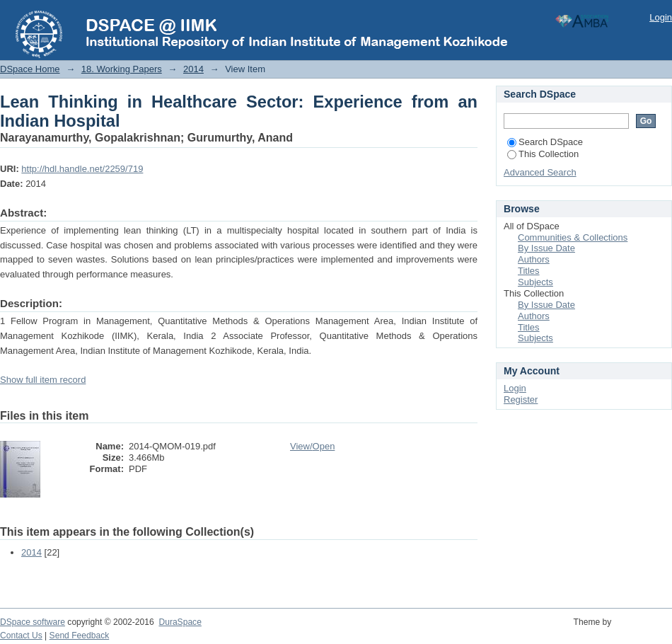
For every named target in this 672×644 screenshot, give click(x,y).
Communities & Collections (573, 237)
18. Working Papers (122, 69)
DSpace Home (30, 69)
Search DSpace (545, 142)
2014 (193, 69)
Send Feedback (80, 636)
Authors (534, 259)
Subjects (535, 282)
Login (661, 17)
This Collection (543, 154)
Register (521, 399)
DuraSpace (180, 622)
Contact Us (21, 636)
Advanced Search (540, 172)
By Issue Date (546, 248)
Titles (529, 271)
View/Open (312, 446)
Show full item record (43, 380)
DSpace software (33, 622)
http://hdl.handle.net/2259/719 (82, 169)
